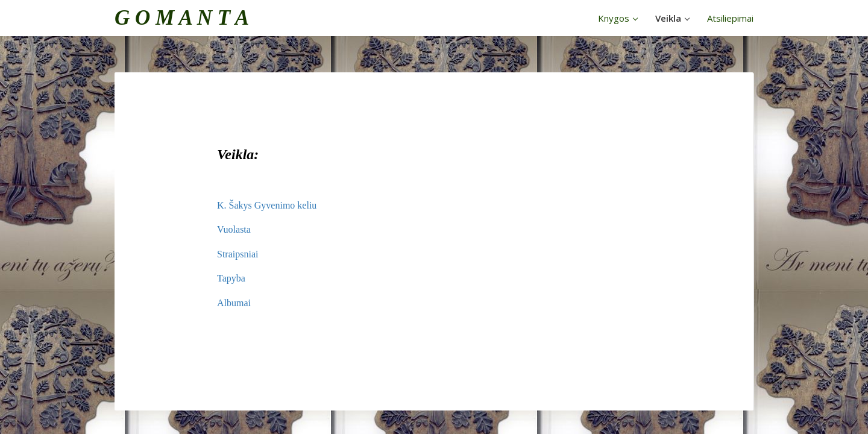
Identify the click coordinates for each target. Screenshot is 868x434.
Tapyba (231, 278)
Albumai (234, 303)
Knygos (618, 18)
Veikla (672, 18)
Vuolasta (234, 229)
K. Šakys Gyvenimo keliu (267, 205)
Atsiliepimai (730, 18)
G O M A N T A (182, 18)
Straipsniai (237, 254)
